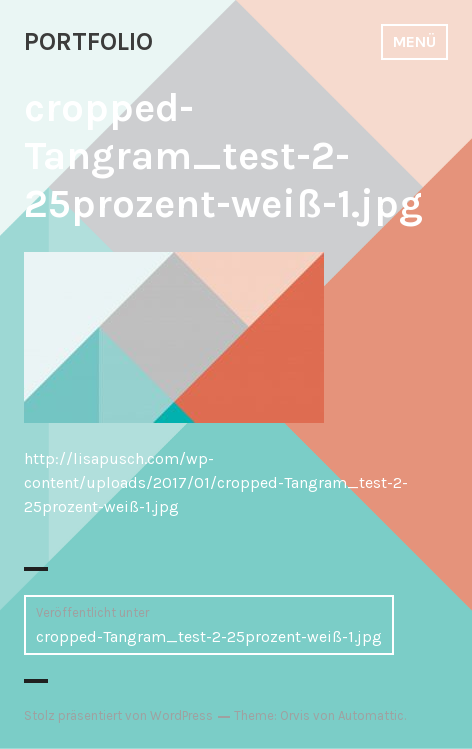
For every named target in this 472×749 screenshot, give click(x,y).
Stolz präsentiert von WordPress (118, 715)
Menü (414, 41)
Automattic (371, 715)
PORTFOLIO (88, 41)
